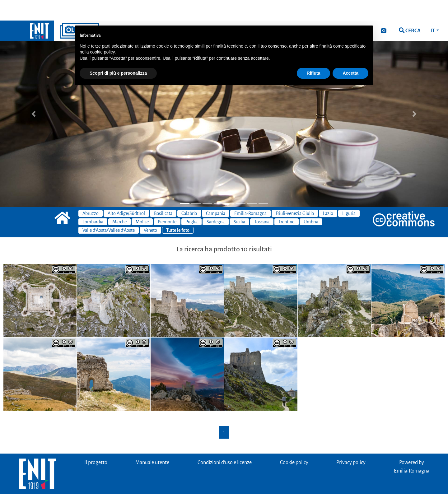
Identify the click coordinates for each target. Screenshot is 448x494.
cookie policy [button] (102, 31)
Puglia (191, 201)
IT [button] (433, 10)
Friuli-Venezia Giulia (295, 193)
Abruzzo (91, 193)
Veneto (150, 210)
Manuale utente (152, 442)
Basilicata (163, 193)
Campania (216, 193)
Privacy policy (351, 442)
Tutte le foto (178, 210)
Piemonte (167, 201)
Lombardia (93, 201)
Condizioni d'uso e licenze (225, 442)
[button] (34, 93)
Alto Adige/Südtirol (126, 193)
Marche (119, 201)
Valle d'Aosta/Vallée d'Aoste (109, 210)
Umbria (311, 201)
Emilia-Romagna (250, 193)
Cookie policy (294, 442)
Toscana (262, 201)
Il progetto (96, 442)
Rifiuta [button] (314, 53)
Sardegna (216, 201)
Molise (142, 201)
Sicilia (239, 201)
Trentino (287, 201)
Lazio (328, 193)
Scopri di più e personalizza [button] (118, 53)
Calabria (189, 193)
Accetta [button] (350, 53)
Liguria (349, 193)
